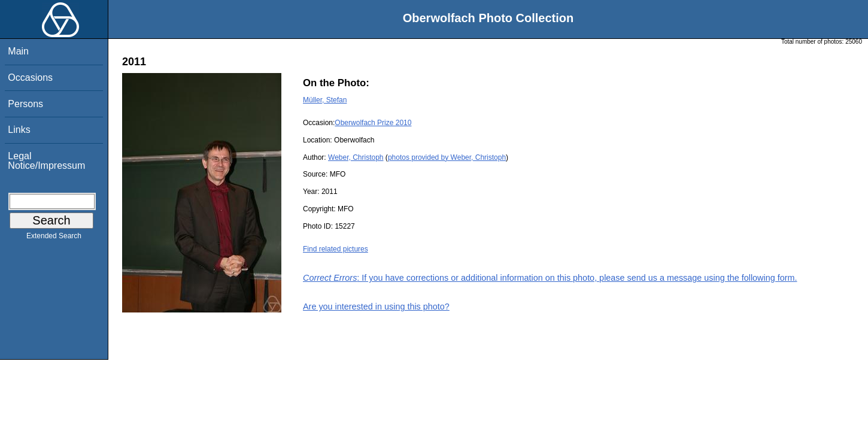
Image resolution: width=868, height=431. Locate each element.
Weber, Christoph (356, 157)
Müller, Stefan (325, 100)
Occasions (30, 78)
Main (18, 51)
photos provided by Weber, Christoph (447, 157)
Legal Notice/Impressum (46, 161)
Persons (25, 104)
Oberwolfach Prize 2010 (373, 123)
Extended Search (54, 238)
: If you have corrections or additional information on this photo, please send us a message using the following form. (550, 278)
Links (19, 130)
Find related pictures (336, 249)
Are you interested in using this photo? (376, 306)
